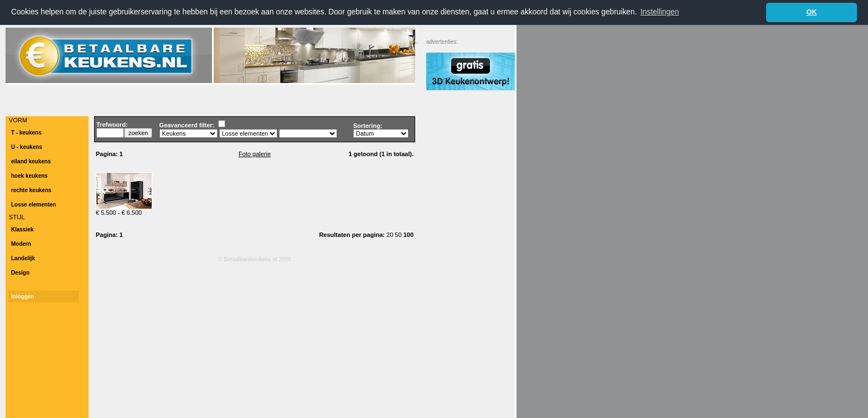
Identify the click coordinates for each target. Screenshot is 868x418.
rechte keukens (31, 190)
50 (399, 234)
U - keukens (27, 146)
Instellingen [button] (660, 12)
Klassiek (22, 229)
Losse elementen (33, 204)
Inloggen (23, 296)
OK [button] (812, 12)
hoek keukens (29, 175)
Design (20, 272)
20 (391, 234)
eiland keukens (31, 161)
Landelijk (23, 258)
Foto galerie (255, 153)
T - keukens (26, 132)
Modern (21, 243)
